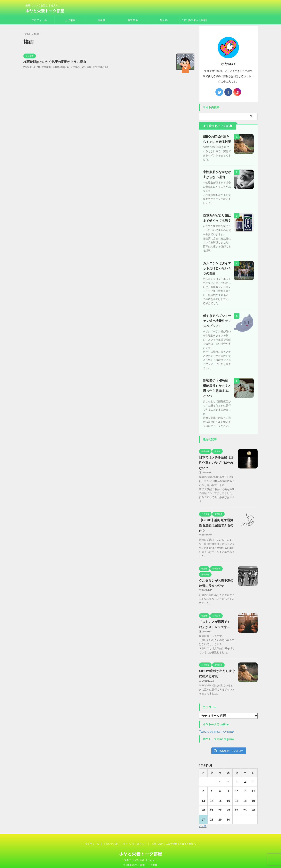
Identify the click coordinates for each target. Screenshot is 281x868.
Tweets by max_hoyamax (217, 729)
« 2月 (203, 823)
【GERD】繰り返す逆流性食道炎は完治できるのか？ (216, 523)
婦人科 (164, 20)
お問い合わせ (111, 841)
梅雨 (63, 67)
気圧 (69, 67)
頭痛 (106, 67)
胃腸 (89, 67)
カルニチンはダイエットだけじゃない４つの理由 (217, 266)
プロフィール (39, 20)
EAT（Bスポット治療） (195, 20)
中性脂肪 (46, 67)
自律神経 (98, 67)
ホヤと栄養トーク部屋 (45, 11)
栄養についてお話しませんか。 (140, 857)
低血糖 (101, 20)
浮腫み (76, 67)
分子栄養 (70, 20)
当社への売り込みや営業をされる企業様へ (174, 841)
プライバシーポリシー (135, 841)
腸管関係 (133, 20)
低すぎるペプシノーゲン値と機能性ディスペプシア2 (217, 318)
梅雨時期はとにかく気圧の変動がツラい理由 (55, 62)
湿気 (83, 67)
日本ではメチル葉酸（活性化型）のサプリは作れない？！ (216, 460)
